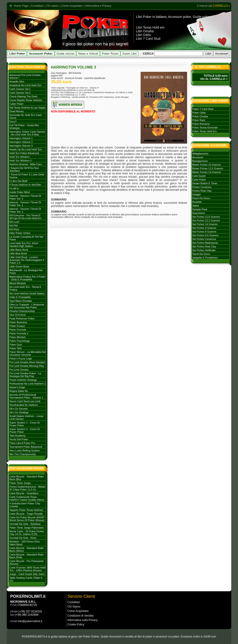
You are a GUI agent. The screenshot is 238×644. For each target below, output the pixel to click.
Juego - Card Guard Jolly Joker (27, 574)
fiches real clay (202, 191)
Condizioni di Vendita (80, 616)
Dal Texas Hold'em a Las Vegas (27, 108)
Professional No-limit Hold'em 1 (28, 384)
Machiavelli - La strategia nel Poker (26, 272)
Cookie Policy (76, 624)
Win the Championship (23, 454)
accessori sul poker (167, 637)
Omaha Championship (22, 311)
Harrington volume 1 (21, 138)
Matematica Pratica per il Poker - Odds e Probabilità (27, 278)
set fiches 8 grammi (204, 232)
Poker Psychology (20, 341)
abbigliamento (200, 154)
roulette (197, 202)
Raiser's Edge (17, 387)
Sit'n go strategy (19, 412)
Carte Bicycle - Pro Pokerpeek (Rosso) (26, 562)
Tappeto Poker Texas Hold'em (26, 510)
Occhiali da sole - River (23, 538)
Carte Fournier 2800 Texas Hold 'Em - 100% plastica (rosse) (27, 569)
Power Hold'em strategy (23, 380)
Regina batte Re (19, 391)
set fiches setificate (204, 250)
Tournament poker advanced (26, 447)
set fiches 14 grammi (205, 224)
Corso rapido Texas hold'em (26, 100)
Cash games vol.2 (20, 93)
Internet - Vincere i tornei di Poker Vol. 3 (25, 197)
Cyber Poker (16, 104)
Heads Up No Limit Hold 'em (26, 149)
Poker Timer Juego (20, 483)
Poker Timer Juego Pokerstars (26, 528)
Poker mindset (17, 337)
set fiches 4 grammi (204, 228)
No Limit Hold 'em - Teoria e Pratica (25, 288)
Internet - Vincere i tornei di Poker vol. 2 (25, 210)
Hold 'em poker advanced (24, 153)
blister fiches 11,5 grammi (208, 168)
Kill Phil (13, 226)
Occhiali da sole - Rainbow (25, 524)
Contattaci (37, 6)
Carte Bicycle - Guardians (24, 493)
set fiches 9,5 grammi (205, 235)
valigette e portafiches (205, 258)
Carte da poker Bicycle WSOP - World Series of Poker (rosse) (28, 519)
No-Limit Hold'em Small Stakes (27, 293)
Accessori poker (180, 17)
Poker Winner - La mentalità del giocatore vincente (27, 353)
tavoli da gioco (201, 254)
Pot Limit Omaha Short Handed (27, 362)
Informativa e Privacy (98, 6)
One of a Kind (17, 315)
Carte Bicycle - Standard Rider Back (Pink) (27, 556)
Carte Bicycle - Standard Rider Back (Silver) (27, 549)
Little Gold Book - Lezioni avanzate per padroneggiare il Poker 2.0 (27, 260)
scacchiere (198, 213)
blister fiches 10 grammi (207, 165)
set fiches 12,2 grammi (206, 220)
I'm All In (14, 188)
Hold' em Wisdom (19, 157)
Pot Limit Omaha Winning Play (27, 366)
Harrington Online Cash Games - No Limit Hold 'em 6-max (27, 133)
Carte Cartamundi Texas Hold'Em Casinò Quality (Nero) (27, 498)
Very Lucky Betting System (25, 450)
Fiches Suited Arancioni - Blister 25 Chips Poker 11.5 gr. (27, 488)
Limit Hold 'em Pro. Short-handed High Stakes (24, 245)
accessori (198, 157)
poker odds (199, 113)
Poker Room (110, 54)
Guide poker (202, 17)
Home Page (21, 6)
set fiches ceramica (204, 239)
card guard (199, 176)
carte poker (199, 180)
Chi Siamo (74, 607)
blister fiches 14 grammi (207, 172)
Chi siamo (52, 6)
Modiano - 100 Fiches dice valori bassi (25, 543)
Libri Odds (143, 35)
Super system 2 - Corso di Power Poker (25, 430)
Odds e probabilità (20, 297)
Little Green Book (19, 266)
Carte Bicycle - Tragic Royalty (26, 514)
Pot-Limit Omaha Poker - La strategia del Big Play (25, 375)
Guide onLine (65, 54)
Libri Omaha (145, 31)
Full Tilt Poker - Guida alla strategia (24, 127)
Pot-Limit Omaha (19, 370)
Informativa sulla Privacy (83, 620)
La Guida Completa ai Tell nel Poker (26, 238)
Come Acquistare (72, 6)
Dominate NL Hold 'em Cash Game (26, 116)
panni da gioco (201, 198)
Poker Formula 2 (19, 333)
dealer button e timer (205, 183)
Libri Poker (144, 17)
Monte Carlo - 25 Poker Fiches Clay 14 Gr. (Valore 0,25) (27, 533)
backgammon (200, 161)
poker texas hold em (205, 131)
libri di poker (145, 637)
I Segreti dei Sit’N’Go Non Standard (24, 169)
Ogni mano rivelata (21, 301)
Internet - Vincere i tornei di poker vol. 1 (25, 204)
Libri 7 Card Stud (148, 39)
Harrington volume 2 (21, 142)
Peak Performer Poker (22, 319)
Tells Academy (17, 436)
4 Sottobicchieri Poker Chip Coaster (25, 505)
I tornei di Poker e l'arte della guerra (27, 176)
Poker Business (18, 322)
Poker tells (16, 348)
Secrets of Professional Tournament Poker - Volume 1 (26, 396)
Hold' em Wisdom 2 (20, 161)
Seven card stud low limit (25, 401)
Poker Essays (17, 326)
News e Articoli (88, 54)
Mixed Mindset (18, 283)
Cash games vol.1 (20, 89)
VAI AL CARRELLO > (214, 79)
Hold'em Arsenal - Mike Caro (26, 164)
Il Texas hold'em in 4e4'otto (25, 185)
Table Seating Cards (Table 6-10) (26, 579)
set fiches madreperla (205, 243)
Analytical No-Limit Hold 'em (25, 85)
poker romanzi (201, 124)
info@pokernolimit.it (30, 621)
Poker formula (18, 330)
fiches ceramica (202, 187)
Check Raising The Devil (23, 96)
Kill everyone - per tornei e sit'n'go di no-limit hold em (25, 217)
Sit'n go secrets (18, 409)
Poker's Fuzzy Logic (21, 358)
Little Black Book (19, 250)
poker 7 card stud (203, 109)
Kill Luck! (14, 222)
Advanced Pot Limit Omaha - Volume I (26, 76)
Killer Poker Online (20, 233)
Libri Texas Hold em (150, 27)
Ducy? (13, 122)
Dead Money (17, 111)
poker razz (199, 120)
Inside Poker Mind (20, 192)
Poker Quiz (16, 345)
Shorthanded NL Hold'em (24, 405)
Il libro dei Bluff (18, 181)
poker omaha (200, 116)
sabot (196, 206)
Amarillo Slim (17, 82)
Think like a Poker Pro (22, 443)
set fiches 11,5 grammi (206, 217)
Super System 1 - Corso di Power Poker (25, 424)
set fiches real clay (204, 246)
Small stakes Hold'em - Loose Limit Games (26, 417)
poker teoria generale (205, 128)
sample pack (200, 209)
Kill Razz (14, 229)
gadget (196, 194)
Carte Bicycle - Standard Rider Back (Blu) (27, 478)
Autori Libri (129, 54)
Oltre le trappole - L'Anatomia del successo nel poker (27, 306)
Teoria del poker (19, 439)
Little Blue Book (18, 253)
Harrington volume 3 (21, 146)
